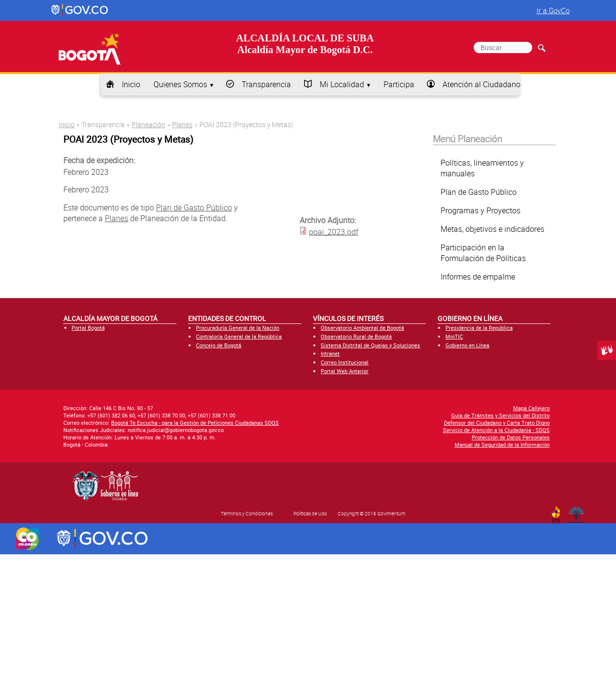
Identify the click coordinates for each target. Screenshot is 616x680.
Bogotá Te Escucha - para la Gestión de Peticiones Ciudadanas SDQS (195, 423)
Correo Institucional (345, 362)
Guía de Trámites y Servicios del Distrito (500, 415)
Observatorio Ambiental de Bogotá (362, 328)
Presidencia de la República (479, 328)
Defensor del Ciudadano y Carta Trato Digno (497, 423)
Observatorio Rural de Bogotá (356, 336)
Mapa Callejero (531, 408)
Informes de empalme (478, 277)
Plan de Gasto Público (194, 208)
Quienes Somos (180, 84)
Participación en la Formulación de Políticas (483, 253)
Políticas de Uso (310, 513)
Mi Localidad (342, 84)
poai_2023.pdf (334, 231)
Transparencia (266, 84)
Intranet (330, 353)
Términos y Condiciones (247, 513)
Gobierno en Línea (467, 345)
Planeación (148, 124)
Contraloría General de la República (239, 336)
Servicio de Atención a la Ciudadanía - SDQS (496, 430)
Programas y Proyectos (481, 210)
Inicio (131, 84)
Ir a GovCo (553, 10)
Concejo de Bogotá (219, 345)
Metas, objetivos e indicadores (492, 229)
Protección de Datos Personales (511, 437)
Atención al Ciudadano (481, 84)
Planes (182, 124)
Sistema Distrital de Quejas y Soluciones (370, 345)
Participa (399, 84)
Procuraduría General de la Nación (238, 328)
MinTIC (454, 336)
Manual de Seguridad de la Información (502, 444)
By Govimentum (579, 512)
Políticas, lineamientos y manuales (482, 168)
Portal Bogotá (88, 328)
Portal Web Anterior (345, 371)
